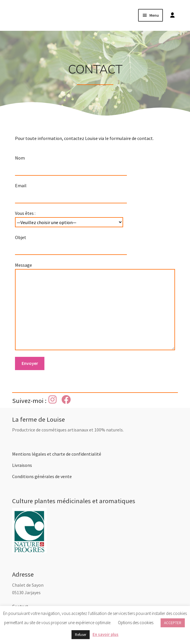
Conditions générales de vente (42, 476)
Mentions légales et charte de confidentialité (57, 454)
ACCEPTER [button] (173, 623)
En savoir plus (106, 634)
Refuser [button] (81, 635)
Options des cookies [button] (136, 623)
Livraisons (22, 465)
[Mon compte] (171, 15)
